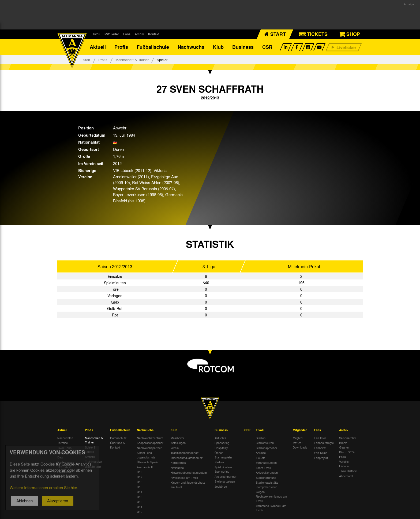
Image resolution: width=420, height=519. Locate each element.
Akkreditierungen (267, 472)
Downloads (300, 447)
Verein (175, 448)
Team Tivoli (263, 468)
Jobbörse (221, 486)
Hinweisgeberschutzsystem (189, 472)
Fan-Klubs (321, 453)
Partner (219, 462)
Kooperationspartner (150, 443)
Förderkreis (178, 462)
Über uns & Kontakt (117, 445)
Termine (63, 443)
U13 (140, 497)
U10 (140, 511)
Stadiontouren (265, 443)
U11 (140, 507)
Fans (127, 34)
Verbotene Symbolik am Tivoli (271, 508)
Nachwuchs (191, 47)
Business (243, 47)
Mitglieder (112, 34)
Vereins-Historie (344, 464)
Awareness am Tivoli (184, 477)
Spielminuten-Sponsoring (223, 469)
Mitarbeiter (177, 438)
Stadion (261, 438)
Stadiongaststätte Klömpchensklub (267, 485)
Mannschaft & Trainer (132, 60)
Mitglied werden (298, 440)
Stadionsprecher (267, 448)
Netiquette (177, 468)
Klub (218, 47)
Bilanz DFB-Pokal (347, 454)
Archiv (139, 34)
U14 (140, 492)
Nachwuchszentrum (150, 438)
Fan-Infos (320, 438)
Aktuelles (220, 438)
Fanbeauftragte (324, 443)
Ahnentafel (346, 476)
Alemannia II (145, 467)
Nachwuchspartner (149, 448)
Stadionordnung (266, 477)
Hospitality (221, 448)
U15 (140, 487)
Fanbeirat (320, 448)
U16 (140, 482)
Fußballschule (153, 47)
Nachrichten (65, 438)
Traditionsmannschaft (185, 453)
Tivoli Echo (64, 448)
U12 (140, 502)
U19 (140, 472)
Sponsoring (222, 443)
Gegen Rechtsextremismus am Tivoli (271, 496)
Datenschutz (118, 438)
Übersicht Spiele (147, 462)
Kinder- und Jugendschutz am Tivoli (188, 485)
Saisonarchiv (348, 438)
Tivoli (96, 34)
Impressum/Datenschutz (187, 458)
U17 (140, 477)
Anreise (261, 453)
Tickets (261, 458)
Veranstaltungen (266, 462)
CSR (267, 47)
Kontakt (154, 34)
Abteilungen (178, 443)
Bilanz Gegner (344, 445)
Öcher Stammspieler (223, 455)
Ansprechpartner (226, 476)
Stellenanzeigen (225, 481)
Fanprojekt (321, 458)
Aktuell (98, 47)
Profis (121, 47)
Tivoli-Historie (348, 471)
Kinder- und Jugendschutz (146, 455)
